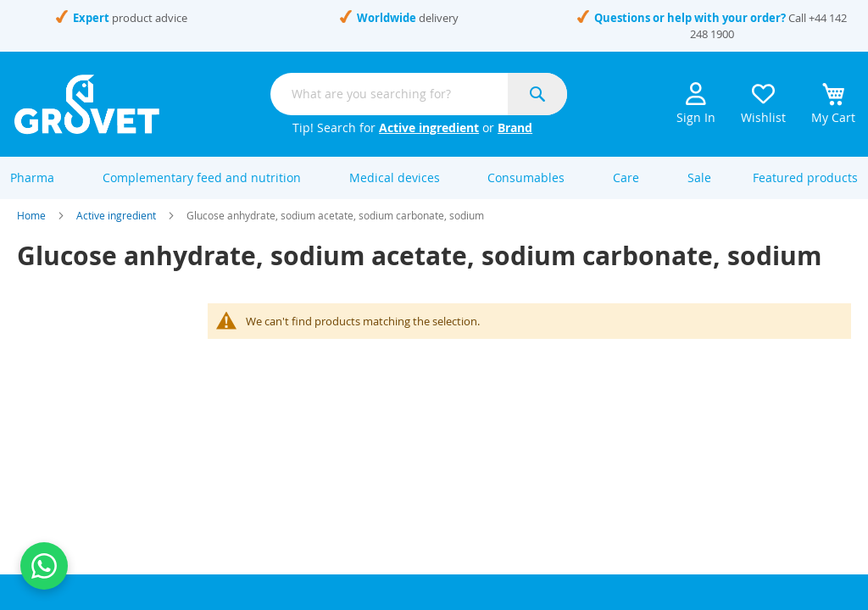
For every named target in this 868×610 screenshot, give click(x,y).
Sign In (696, 99)
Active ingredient (429, 128)
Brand (515, 128)
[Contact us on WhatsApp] (44, 566)
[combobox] (419, 94)
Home (31, 227)
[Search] (537, 94)
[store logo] (87, 104)
